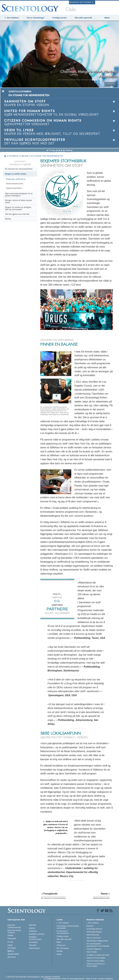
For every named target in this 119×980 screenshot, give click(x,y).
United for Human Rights (96, 958)
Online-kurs (61, 945)
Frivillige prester (59, 18)
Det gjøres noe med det (17, 214)
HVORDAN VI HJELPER (19, 156)
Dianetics (90, 926)
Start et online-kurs (94, 938)
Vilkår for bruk (91, 979)
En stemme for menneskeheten (19, 169)
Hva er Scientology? (36, 18)
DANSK (10, 935)
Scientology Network (94, 929)
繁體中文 (11, 951)
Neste (68, 150)
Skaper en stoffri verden (16, 174)
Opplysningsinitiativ (14, 188)
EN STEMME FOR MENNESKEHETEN (47, 156)
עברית (10, 942)
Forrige (52, 150)
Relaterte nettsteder (81, 2)
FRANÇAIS (12, 939)
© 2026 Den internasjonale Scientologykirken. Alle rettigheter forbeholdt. (33, 977)
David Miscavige (93, 935)
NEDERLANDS (13, 954)
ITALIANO (33, 945)
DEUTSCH (12, 957)
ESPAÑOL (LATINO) (37, 934)
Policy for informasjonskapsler (73, 979)
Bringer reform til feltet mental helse (18, 201)
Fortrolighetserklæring (52, 979)
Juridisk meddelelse (106, 979)
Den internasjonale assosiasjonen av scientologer (98, 945)
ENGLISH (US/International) (14, 926)
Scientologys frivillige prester (97, 941)
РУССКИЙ (11, 948)
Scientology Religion (94, 932)
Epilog (8, 219)
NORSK (32, 928)
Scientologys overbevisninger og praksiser (68, 927)
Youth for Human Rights (95, 961)
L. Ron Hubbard (12, 18)
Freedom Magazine (94, 949)
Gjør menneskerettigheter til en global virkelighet (19, 195)
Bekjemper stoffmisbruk (16, 179)
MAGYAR (33, 925)
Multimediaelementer (15, 184)
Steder (59, 954)
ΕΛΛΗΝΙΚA (33, 942)
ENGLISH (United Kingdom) (14, 931)
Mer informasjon (63, 948)
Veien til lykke (92, 952)
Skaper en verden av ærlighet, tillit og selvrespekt (18, 208)
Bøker (107, 18)
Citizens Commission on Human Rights (96, 965)
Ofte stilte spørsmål (83, 18)
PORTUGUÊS (34, 948)
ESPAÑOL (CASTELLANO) (35, 938)
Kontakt (60, 951)
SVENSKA (33, 931)
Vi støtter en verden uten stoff (98, 955)
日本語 (10, 945)
